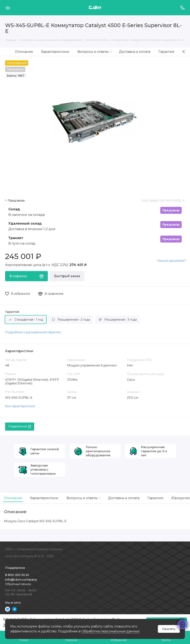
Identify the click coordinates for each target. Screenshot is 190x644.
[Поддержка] (182, 8)
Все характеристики (20, 406)
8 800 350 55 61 (17, 575)
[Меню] (8, 8)
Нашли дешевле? (172, 261)
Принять (169, 629)
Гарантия (166, 52)
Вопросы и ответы (95, 52)
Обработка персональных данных (110, 631)
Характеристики (55, 52)
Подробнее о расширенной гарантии (33, 332)
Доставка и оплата (135, 52)
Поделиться (20, 426)
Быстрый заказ (67, 276)
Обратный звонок (18, 584)
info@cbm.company (21, 579)
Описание (24, 52)
